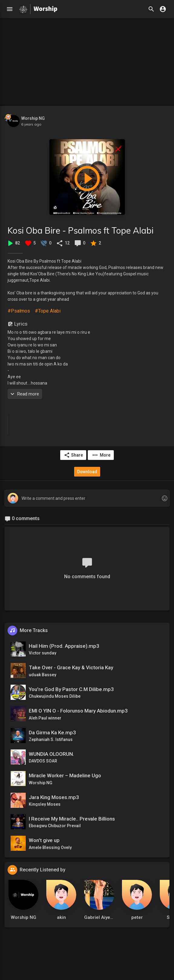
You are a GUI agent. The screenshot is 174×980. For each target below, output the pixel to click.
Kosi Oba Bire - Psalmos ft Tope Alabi (80, 230)
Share (73, 455)
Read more (24, 394)
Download (87, 472)
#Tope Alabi (48, 311)
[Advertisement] (87, 61)
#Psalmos (19, 311)
